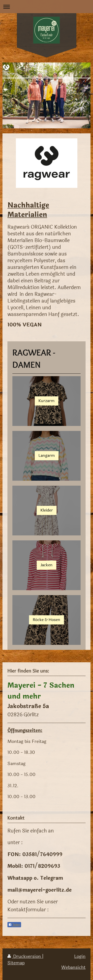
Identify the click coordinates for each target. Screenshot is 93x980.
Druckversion (25, 956)
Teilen (14, 925)
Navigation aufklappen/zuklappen (46, 7)
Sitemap (16, 963)
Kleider (47, 510)
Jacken (46, 565)
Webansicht (73, 967)
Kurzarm (46, 401)
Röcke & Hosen (46, 620)
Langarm (47, 456)
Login (80, 956)
